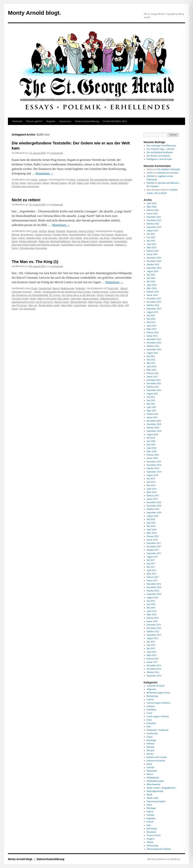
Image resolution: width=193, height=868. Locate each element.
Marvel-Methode (79, 302)
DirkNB (150, 176)
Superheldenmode (93, 245)
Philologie (151, 808)
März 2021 (152, 411)
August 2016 (152, 597)
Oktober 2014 (153, 672)
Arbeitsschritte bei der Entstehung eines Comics (67, 292)
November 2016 (154, 587)
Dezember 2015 (154, 625)
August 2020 (152, 434)
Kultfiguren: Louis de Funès (159, 159)
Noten (149, 805)
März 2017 (152, 574)
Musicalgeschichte (155, 791)
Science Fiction (86, 231)
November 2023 (154, 302)
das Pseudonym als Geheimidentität (30, 295)
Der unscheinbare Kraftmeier (160, 152)
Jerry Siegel (76, 238)
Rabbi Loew (83, 183)
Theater (150, 842)
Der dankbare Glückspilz (169, 169)
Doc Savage (107, 235)
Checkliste (151, 710)
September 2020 (154, 431)
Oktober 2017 (153, 550)
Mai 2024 (151, 281)
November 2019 (154, 465)
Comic (34, 180)
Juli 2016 (151, 601)
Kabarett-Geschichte (156, 761)
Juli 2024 (151, 275)
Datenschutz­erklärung (87, 121)
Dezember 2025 (154, 217)
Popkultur (61, 231)
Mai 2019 (151, 485)
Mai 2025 (151, 241)
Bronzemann (27, 235)
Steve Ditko (67, 305)
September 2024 (154, 268)
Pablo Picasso (95, 302)
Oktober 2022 (153, 346)
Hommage (151, 740)
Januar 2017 (152, 580)
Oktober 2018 (153, 509)
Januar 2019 (152, 499)
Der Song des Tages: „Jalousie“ (161, 149)
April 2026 (152, 203)
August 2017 (152, 557)
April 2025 (152, 244)
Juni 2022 (151, 360)
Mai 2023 (151, 322)
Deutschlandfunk (78, 235)
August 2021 (152, 394)
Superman (108, 245)
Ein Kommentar (28, 309)
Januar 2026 (152, 214)
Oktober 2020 (153, 428)
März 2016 (152, 614)
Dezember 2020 (154, 421)
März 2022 (152, 370)
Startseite (17, 121)
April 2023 (152, 326)
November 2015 (154, 628)
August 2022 (152, 353)
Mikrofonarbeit (154, 784)
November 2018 (154, 506)
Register (51, 121)
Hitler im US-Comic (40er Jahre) (53, 299)
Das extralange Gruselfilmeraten (161, 146)
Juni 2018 (151, 523)
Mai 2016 (151, 608)
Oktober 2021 (153, 387)
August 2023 (152, 312)
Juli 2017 (151, 560)
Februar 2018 (153, 536)
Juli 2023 (151, 315)
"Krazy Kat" (113, 288)
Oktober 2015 (153, 631)
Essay (149, 720)
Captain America (43, 235)
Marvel (51, 231)
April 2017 (152, 570)
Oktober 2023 (153, 305)
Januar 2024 (152, 295)
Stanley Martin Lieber (49, 305)
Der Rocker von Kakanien (159, 156)
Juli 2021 (151, 397)
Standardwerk (106, 241)
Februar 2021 (153, 414)
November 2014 (154, 669)
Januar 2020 (152, 458)
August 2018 (152, 516)
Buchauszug (152, 696)
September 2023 (154, 309)
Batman (16, 235)
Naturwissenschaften (156, 801)
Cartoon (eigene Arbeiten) (158, 703)
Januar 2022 (152, 377)
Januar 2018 (152, 540)
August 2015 (152, 638)
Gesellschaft (45, 288)
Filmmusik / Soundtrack (158, 730)
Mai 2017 (151, 567)
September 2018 (154, 513)
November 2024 (154, 261)
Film (149, 727)
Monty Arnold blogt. (34, 13)
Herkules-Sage (33, 238)
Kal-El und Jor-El (44, 302)
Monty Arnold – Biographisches (161, 788)
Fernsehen (151, 723)
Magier (46, 183)
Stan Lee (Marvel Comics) (85, 241)
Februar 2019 (153, 496)
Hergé (33, 299)
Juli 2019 (151, 479)
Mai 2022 (151, 363)
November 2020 (154, 424)
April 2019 (152, 489)
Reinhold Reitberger (60, 241)
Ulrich (150, 173)
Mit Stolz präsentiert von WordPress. (164, 859)
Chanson (151, 706)
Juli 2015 (151, 642)
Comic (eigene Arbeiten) (158, 716)
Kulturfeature (118, 238)
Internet (150, 754)
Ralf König (152, 829)
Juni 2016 (151, 604)
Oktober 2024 (153, 264)
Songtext (151, 839)
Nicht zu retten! (26, 200)
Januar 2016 (152, 621)
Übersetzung (152, 846)
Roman (105, 183)
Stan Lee (33, 305)
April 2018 (152, 530)
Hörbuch (151, 744)
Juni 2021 (151, 400)
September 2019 (154, 472)
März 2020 (152, 451)
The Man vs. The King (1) (35, 262)
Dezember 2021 (154, 380)
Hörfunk (43, 231)
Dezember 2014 (154, 665)
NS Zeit (72, 183)
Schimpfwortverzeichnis (167, 173)
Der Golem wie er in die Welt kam (79, 295)
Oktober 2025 (153, 224)
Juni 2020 (151, 441)
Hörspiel (150, 750)
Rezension (72, 231)
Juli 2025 (151, 234)
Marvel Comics (62, 302)
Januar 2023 (152, 336)
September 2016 (154, 594)
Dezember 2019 (154, 462)
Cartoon (150, 699)
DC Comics (55, 295)
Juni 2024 (151, 278)
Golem (23, 183)
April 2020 (152, 448)
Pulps (106, 302)
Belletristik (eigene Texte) (158, 693)
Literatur (43, 180)
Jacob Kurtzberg (90, 299)
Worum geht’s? (34, 121)
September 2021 (154, 390)
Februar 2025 (153, 251)
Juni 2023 (151, 319)
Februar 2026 (153, 210)
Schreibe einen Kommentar (25, 187)
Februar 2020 (153, 455)
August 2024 (152, 271)
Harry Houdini (34, 183)
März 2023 (152, 329)
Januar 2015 (152, 662)
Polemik (150, 815)
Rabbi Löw (95, 183)
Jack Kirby (64, 238)
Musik (150, 795)
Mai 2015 (151, 648)
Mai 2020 (151, 445)
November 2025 (154, 220)
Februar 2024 (153, 292)
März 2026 (152, 207)
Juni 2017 (151, 564)
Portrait (150, 822)
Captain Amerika (100, 292)
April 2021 (152, 407)
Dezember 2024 (154, 258)
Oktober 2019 (153, 468)
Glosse (150, 737)
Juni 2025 (151, 237)
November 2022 (154, 343)
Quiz (149, 825)
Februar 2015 (153, 659)
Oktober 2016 (153, 591)
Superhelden (80, 305)
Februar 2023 (153, 332)
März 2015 (152, 655)
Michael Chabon (59, 183)
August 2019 (152, 475)
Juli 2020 (151, 438)
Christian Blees (60, 235)
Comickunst (83, 180)
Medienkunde (67, 288)
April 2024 (152, 285)
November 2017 (154, 547)
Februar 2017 (153, 577)
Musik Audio (153, 798)
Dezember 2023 (154, 298)
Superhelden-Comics (72, 245)
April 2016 (152, 611)
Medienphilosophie (155, 781)
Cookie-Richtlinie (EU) (115, 121)
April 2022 (152, 366)
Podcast (150, 812)
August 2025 (152, 230)
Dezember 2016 (154, 584)
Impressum (65, 121)
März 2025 (152, 247)
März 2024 (152, 288)
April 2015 (152, 652)
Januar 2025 (152, 254)
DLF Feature (94, 235)
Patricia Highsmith (28, 241)
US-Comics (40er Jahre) (112, 305)
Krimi (149, 764)
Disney (100, 295)
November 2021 (154, 383)
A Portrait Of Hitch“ (156, 686)
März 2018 (152, 533)
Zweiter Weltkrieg (119, 183)
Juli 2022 (151, 356)
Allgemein (151, 689)
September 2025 (154, 227)
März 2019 (152, 492)
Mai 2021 (151, 404)
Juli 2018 (151, 519)
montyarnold (57, 153)
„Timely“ (37, 292)
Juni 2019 (151, 482)
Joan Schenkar (91, 238)
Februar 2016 (153, 618)
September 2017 (154, 553)
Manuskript (152, 771)
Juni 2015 (151, 645)
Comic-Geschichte (119, 292)
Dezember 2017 (154, 543)
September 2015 (154, 635)
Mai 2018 (151, 526)
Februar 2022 (153, 373)
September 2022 (154, 349)
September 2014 (154, 676)
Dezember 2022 (154, 339)
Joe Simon (105, 238)
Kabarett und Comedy (157, 757)
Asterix (120, 231)
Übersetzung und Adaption (159, 849)
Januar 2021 (152, 417)
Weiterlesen (44, 173)
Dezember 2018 (154, 502)
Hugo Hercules (50, 238)
